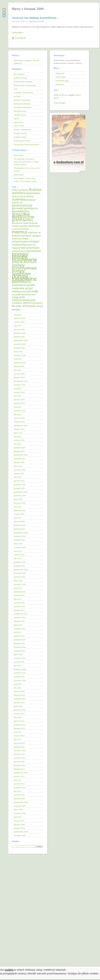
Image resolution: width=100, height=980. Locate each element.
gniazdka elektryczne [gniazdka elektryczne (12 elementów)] (23, 216)
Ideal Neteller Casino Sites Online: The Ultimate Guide (25, 180)
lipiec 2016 (18, 654)
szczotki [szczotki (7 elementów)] (32, 291)
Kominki (41, 21)
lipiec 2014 (18, 706)
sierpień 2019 (19, 540)
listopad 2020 (19, 488)
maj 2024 (18, 388)
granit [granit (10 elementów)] (17, 220)
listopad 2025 (19, 337)
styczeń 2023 (19, 418)
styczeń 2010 (19, 795)
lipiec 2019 (18, 544)
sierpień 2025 (19, 348)
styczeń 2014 (19, 721)
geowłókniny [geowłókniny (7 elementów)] (21, 211)
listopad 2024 (19, 377)
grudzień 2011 (20, 765)
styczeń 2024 (19, 399)
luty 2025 (18, 370)
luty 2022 (18, 444)
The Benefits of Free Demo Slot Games (27, 169)
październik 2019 (21, 533)
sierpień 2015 (19, 677)
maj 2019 (18, 551)
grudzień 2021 (20, 448)
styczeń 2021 (19, 481)
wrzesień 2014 (20, 699)
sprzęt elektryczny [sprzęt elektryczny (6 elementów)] (22, 290)
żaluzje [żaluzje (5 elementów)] (40, 306)
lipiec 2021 (18, 466)
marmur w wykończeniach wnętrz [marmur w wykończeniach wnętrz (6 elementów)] (26, 234)
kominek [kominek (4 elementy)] (16, 229)
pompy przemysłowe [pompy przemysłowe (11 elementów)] (24, 267)
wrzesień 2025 (20, 344)
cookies (9, 970)
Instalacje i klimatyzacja (23, 93)
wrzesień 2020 (20, 496)
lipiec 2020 (18, 499)
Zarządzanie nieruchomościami (27, 144)
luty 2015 (18, 688)
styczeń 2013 (19, 743)
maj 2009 (18, 817)
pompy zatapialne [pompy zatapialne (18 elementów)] (24, 278)
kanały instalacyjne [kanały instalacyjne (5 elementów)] (30, 226)
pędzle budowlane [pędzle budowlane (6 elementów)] (22, 283)
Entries (61, 77)
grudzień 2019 (20, 525)
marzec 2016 (19, 662)
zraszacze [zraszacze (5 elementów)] (37, 303)
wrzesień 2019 (20, 536)
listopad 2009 (19, 798)
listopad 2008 (19, 828)
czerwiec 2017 (20, 629)
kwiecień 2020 (20, 510)
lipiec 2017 (18, 625)
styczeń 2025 (19, 374)
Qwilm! (78, 95)
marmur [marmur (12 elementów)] (20, 232)
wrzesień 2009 (20, 806)
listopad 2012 (19, 747)
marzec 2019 (19, 555)
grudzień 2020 (20, 484)
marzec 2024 (19, 392)
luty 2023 (18, 414)
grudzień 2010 (20, 787)
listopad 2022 (19, 422)
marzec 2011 (19, 776)
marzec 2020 (19, 514)
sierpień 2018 (19, 577)
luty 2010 (18, 791)
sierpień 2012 (19, 754)
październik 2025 (21, 340)
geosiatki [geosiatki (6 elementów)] (18, 208)
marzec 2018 (19, 595)
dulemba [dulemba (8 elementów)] (19, 199)
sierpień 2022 (19, 429)
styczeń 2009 (19, 824)
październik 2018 (21, 570)
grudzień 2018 (20, 562)
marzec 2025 (19, 366)
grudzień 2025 (20, 333)
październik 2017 (21, 614)
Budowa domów (20, 78)
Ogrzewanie (19, 122)
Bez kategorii (19, 74)
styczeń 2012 (19, 762)
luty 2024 (18, 396)
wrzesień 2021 (20, 459)
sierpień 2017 (19, 621)
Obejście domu (20, 115)
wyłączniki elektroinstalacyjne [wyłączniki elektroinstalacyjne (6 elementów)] (24, 299)
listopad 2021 (19, 451)
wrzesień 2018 (20, 573)
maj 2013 (18, 732)
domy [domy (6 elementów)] (30, 196)
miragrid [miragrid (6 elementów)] (34, 241)
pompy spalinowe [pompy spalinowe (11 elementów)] (21, 272)
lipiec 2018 (18, 581)
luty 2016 (18, 666)
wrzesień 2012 (20, 750)
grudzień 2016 (20, 640)
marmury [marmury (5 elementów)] (17, 239)
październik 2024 (21, 381)
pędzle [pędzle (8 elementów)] (17, 282)
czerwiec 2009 (20, 813)
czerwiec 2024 (20, 385)
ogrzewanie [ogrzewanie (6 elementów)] (34, 251)
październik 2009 (21, 802)
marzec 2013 (19, 736)
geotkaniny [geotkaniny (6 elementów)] (31, 208)
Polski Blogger (59, 103)
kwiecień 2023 (20, 411)
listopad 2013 (19, 728)
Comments (62, 81)
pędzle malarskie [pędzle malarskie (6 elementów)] (23, 287)
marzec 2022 (19, 440)
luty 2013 (18, 739)
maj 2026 (18, 315)
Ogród (16, 118)
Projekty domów (20, 133)
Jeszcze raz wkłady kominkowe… (35, 18)
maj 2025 (18, 359)
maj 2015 (18, 684)
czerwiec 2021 (20, 470)
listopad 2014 (19, 695)
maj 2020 (18, 507)
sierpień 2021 (19, 462)
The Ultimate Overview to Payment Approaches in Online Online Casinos (26, 162)
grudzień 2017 (20, 606)
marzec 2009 (19, 821)
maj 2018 (18, 588)
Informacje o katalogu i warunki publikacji (26, 62)
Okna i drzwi (19, 126)
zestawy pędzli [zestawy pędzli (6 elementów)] (21, 303)
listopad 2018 (19, 566)
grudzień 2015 (20, 669)
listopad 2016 (19, 643)
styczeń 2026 (19, 329)
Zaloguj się (60, 73)
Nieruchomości (20, 111)
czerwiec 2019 (20, 547)
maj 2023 (18, 407)
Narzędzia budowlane (23, 107)
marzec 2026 (19, 322)
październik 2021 (21, 455)
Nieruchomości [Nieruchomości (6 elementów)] (30, 248)
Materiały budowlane (22, 104)
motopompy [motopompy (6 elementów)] (19, 245)
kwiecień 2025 (20, 363)
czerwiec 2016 (20, 658)
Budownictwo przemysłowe (25, 85)
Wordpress (60, 84)
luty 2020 (18, 518)
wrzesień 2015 (20, 673)
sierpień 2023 (19, 403)
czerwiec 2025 (20, 355)
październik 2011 (21, 773)
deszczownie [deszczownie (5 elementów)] (19, 196)
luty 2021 (18, 477)
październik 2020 (21, 492)
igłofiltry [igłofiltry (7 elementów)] (28, 220)
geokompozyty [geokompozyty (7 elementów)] (22, 205)
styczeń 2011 (19, 784)
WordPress (63, 95)
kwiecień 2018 (20, 592)
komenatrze (20, 38)
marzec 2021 (19, 473)
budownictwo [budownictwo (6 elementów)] (32, 193)
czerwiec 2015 (20, 680)
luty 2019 (18, 558)
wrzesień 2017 (20, 617)
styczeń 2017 (19, 636)
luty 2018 (18, 599)
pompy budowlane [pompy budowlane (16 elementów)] (24, 258)
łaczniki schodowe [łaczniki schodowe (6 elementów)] (24, 306)
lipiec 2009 (18, 809)
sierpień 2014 (19, 702)
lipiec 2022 (18, 433)
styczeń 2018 (19, 603)
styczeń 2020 (19, 521)
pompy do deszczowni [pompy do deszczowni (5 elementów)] (24, 262)
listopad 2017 (19, 610)
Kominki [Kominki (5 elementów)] (24, 229)
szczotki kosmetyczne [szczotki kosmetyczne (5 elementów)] (24, 295)
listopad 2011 (19, 769)
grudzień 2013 (20, 725)
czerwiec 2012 (20, 758)
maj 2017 (18, 632)
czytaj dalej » (18, 32)
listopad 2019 (19, 529)
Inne (16, 89)
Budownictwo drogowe (23, 82)
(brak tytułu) (19, 155)
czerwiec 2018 (20, 584)
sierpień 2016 (19, 651)
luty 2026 (18, 326)
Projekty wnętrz (20, 137)
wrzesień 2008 (20, 835)
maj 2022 (18, 436)
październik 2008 (21, 832)
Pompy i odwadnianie (23, 129)
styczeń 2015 (19, 691)
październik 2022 (21, 425)
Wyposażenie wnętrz (22, 141)
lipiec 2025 (18, 352)
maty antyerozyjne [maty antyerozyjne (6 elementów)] (20, 240)
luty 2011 (18, 780)
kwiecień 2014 (20, 710)
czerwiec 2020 (20, 503)
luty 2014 (18, 717)
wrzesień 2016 (20, 647)
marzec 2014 (19, 713)
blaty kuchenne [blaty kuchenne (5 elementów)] (20, 190)
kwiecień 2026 (20, 318)
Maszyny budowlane (22, 100)
